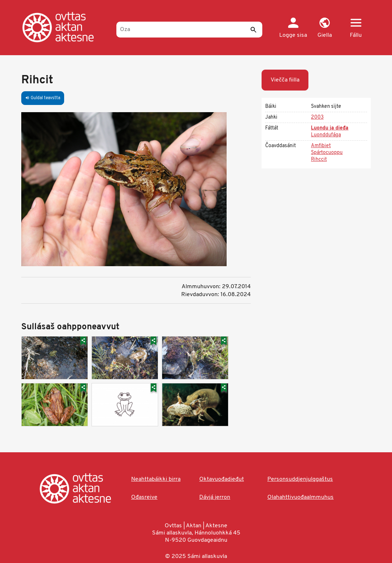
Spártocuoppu (327, 153)
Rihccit (319, 160)
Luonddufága (326, 135)
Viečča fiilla (285, 80)
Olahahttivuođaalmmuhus (300, 497)
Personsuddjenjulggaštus (300, 479)
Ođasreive (144, 497)
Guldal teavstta (43, 98)
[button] (324, 28)
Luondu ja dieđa (330, 128)
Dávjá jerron (215, 497)
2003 (317, 117)
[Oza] (189, 30)
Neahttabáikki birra (156, 479)
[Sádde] (253, 30)
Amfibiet (321, 146)
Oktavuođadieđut (222, 479)
